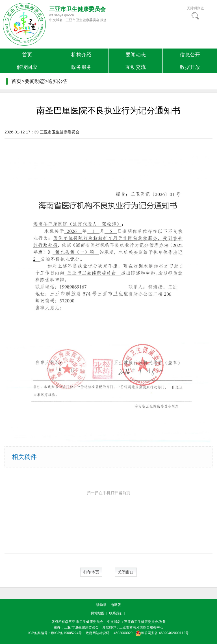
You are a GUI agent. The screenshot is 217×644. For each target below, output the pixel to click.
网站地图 (98, 613)
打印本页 (91, 572)
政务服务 (81, 67)
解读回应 (27, 67)
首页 (27, 55)
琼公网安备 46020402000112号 (161, 633)
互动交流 (136, 67)
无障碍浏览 (196, 8)
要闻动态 (136, 55)
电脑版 (116, 605)
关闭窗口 (126, 572)
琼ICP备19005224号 (66, 633)
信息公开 (190, 55)
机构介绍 (81, 55)
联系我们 (116, 613)
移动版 (101, 605)
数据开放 (190, 67)
